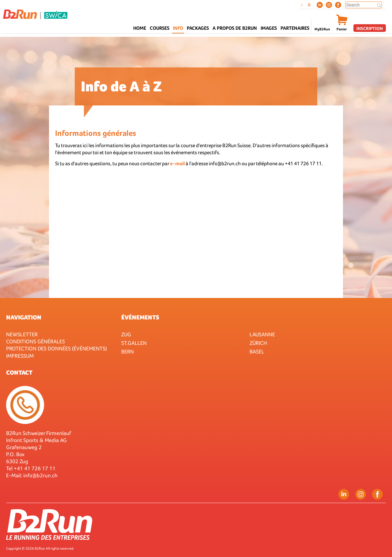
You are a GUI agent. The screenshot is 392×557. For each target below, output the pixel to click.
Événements (140, 317)
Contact (19, 372)
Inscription (370, 28)
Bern (128, 351)
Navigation (24, 317)
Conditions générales (36, 341)
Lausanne (262, 334)
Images (269, 28)
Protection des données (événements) (57, 348)
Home (140, 28)
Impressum (20, 356)
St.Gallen (134, 343)
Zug (126, 334)
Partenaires (295, 28)
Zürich (258, 343)
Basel (257, 351)
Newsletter (22, 334)
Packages (198, 28)
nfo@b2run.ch (41, 475)
